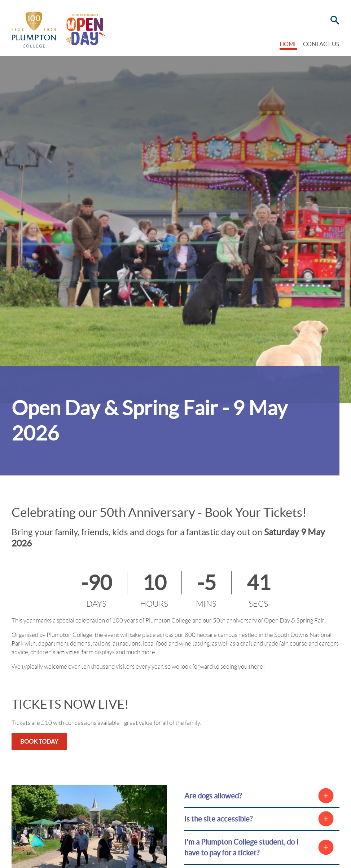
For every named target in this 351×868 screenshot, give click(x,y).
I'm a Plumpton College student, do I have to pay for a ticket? (241, 847)
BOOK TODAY (39, 741)
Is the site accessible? (218, 819)
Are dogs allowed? (213, 796)
